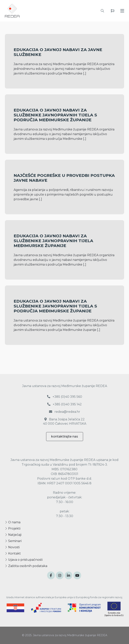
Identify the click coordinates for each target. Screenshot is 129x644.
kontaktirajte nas (65, 436)
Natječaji (13, 535)
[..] (85, 73)
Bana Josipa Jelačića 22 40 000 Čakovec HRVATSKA (65, 421)
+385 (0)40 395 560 (65, 397)
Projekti (13, 528)
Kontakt (13, 553)
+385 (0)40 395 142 (64, 404)
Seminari (13, 541)
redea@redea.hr (65, 412)
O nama (13, 522)
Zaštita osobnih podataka (26, 566)
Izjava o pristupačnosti (24, 560)
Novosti (12, 547)
